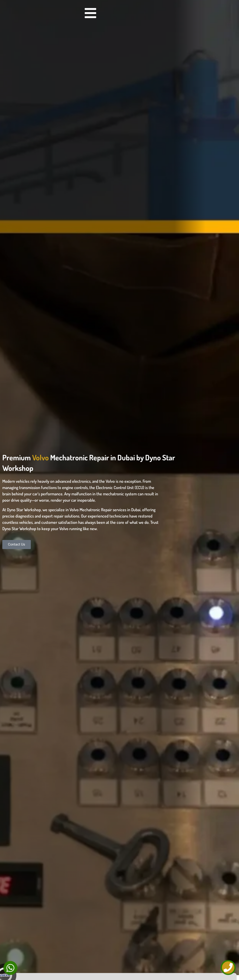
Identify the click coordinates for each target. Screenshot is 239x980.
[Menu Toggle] (90, 13)
